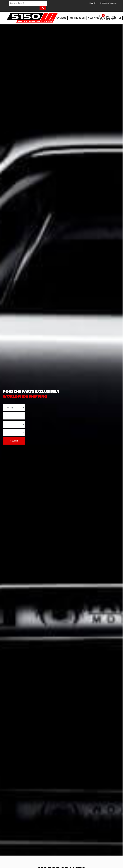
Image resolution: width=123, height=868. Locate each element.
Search (15, 440)
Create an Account (108, 3)
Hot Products (77, 18)
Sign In (93, 3)
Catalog (61, 18)
